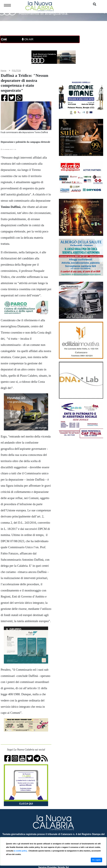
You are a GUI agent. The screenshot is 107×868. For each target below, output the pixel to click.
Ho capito (96, 860)
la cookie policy (21, 851)
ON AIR (28, 39)
